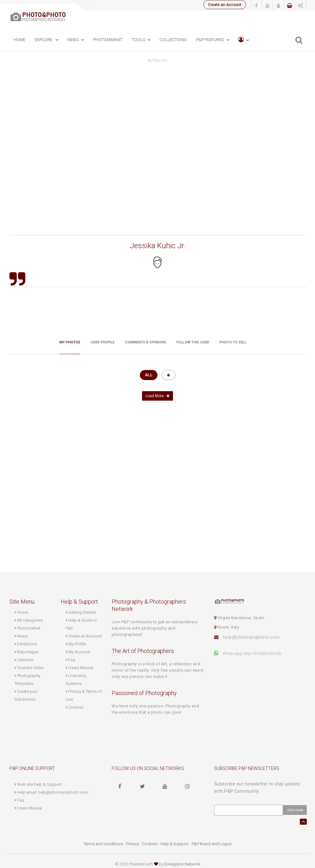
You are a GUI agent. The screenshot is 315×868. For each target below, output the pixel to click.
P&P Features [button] (210, 40)
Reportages (28, 652)
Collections (173, 40)
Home (19, 40)
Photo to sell (233, 342)
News (22, 636)
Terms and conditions (103, 844)
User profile (103, 342)
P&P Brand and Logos (212, 844)
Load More (157, 396)
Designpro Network (182, 864)
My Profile (77, 644)
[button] (243, 40)
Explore (44, 40)
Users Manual (81, 668)
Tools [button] (139, 40)
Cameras (25, 660)
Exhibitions (27, 644)
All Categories (30, 620)
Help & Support (174, 844)
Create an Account (224, 5)
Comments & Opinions (145, 342)
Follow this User (193, 342)
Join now (295, 810)
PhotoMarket (108, 40)
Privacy (133, 844)
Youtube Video (31, 668)
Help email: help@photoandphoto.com (53, 792)
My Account (79, 652)
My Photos (70, 342)
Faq (72, 660)
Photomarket (29, 628)
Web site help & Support (39, 784)
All (149, 375)
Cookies (76, 707)
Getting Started (82, 612)
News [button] (73, 40)
